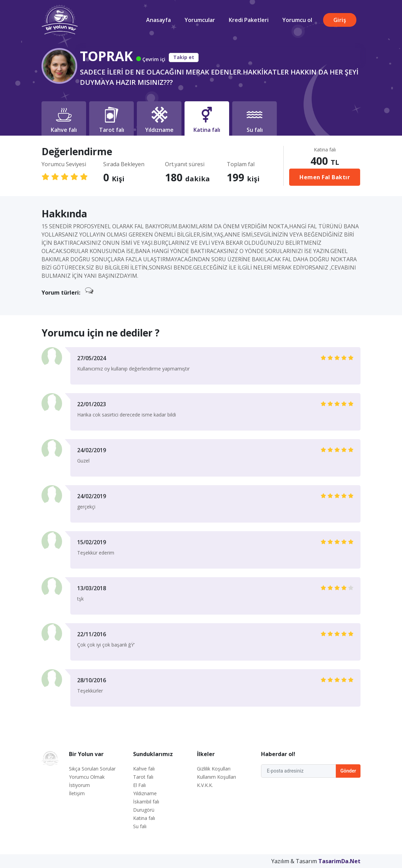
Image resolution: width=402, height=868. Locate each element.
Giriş (340, 20)
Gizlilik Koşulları (214, 769)
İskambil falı (146, 802)
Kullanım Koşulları (216, 777)
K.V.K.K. (205, 785)
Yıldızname (145, 793)
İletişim (77, 793)
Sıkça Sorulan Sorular (92, 769)
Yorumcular (200, 20)
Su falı (140, 826)
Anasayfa (158, 20)
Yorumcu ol (297, 20)
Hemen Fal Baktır (325, 177)
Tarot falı (143, 777)
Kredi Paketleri (249, 20)
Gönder (348, 771)
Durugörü (144, 810)
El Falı (139, 785)
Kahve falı (144, 769)
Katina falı (144, 818)
